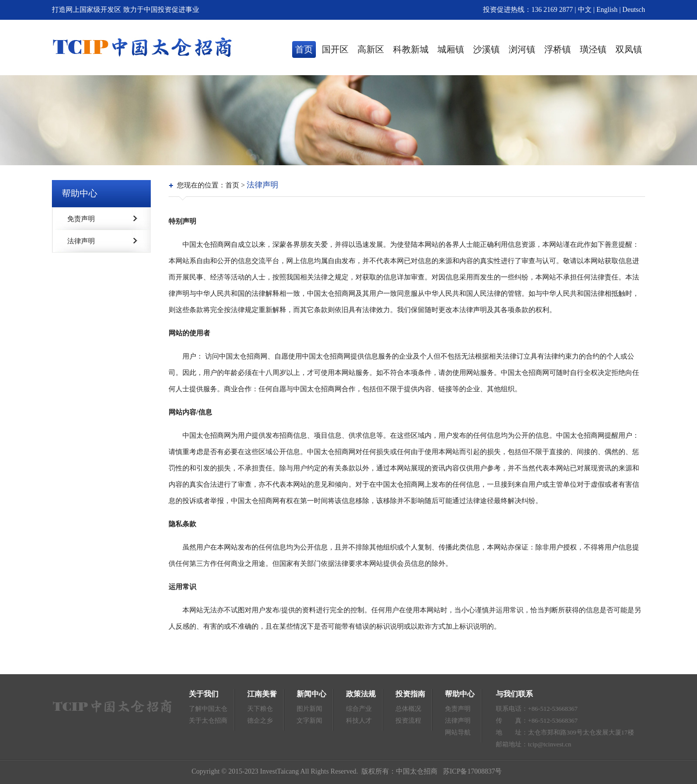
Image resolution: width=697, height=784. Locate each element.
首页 (304, 49)
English (608, 10)
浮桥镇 (558, 49)
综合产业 (359, 709)
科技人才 (359, 720)
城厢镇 (451, 49)
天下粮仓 (260, 709)
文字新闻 (309, 720)
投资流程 (408, 720)
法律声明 (81, 241)
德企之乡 (260, 720)
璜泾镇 (593, 49)
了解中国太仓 (208, 709)
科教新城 (411, 49)
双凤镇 (629, 49)
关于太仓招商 (208, 720)
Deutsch (634, 10)
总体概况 (408, 709)
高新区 (371, 49)
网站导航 (458, 732)
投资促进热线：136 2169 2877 (528, 10)
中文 (585, 10)
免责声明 (81, 219)
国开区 (335, 49)
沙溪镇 (486, 49)
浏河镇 (522, 49)
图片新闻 (309, 709)
